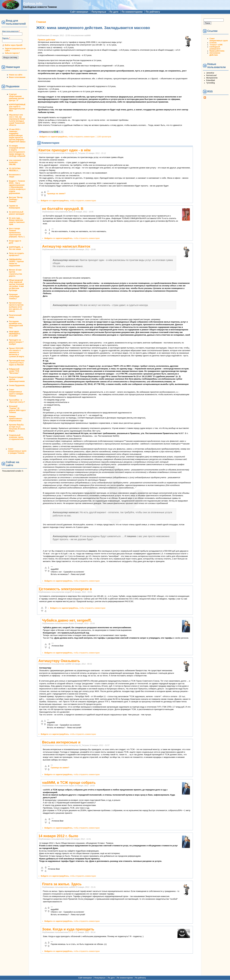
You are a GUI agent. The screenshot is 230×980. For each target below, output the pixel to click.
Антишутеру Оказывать (59, 661)
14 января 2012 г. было (58, 836)
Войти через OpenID (14, 45)
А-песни (213, 43)
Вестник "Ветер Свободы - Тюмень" (16, 199)
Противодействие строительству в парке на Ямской (17, 363)
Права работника (217, 51)
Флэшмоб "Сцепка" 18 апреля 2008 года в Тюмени (17, 409)
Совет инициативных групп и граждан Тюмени (16, 393)
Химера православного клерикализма (16, 419)
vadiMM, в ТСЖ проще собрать (69, 783)
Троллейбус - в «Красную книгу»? (17, 401)
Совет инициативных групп (219, 40)
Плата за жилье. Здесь (62, 884)
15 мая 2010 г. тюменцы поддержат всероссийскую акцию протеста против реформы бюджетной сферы (17, 136)
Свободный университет (215, 48)
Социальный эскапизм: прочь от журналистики (16, 437)
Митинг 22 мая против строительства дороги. (15, 273)
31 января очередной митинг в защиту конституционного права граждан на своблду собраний (17, 151)
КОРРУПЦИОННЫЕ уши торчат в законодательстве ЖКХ (17, 108)
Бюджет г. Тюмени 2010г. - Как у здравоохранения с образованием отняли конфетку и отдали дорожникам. (17, 187)
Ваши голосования (17, 77)
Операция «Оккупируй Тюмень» (14, 297)
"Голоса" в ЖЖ (216, 45)
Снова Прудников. (17, 385)
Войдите (43, 137)
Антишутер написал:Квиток (66, 246)
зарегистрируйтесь (59, 137)
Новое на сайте (16, 75)
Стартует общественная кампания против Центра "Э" (17, 97)
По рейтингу (153, 12)
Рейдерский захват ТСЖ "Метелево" (14, 371)
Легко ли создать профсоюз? (16, 254)
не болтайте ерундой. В (63, 209)
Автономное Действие (215, 54)
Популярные (99, 12)
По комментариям (132, 12)
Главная (41, 22)
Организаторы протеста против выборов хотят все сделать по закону (16, 307)
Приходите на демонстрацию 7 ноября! (16, 342)
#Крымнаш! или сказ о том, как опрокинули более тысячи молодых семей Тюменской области (17, 120)
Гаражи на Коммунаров (14, 207)
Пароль (6, 38)
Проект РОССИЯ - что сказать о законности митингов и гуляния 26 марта (17, 352)
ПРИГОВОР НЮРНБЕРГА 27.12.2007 (15, 334)
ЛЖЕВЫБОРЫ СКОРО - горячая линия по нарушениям (16, 263)
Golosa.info (33, 4)
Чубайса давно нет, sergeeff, (67, 620)
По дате (114, 12)
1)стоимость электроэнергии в (65, 589)
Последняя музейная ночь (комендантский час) (16, 325)
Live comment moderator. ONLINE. (15, 162)
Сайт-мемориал (79, 12)
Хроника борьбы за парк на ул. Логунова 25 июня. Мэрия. (17, 428)
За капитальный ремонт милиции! (17, 213)
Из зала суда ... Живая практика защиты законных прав (17, 221)
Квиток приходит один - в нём (65, 150)
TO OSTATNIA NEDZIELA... (15, 170)
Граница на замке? (56, 194)
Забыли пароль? (12, 53)
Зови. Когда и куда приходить (68, 929)
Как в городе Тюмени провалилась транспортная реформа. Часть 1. (17, 233)
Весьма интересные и (61, 742)
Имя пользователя (11, 31)
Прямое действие (46, 40)
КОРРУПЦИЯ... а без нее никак (16, 248)
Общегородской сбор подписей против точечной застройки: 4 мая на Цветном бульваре (16, 285)
